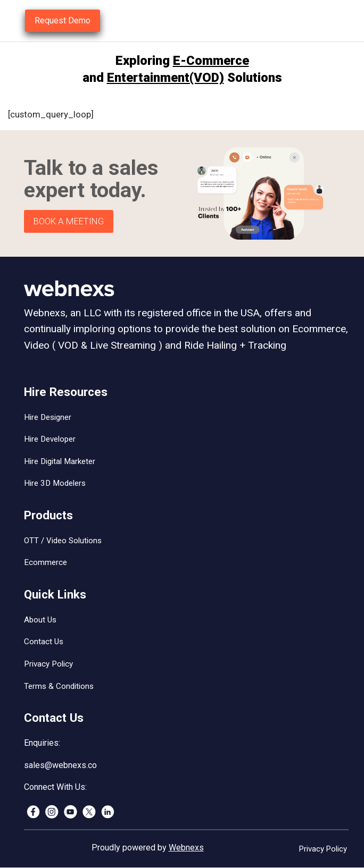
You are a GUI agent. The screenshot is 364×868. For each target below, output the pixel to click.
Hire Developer (50, 439)
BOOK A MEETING (69, 221)
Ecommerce (45, 562)
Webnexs (186, 848)
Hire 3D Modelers (55, 483)
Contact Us (44, 642)
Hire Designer (48, 417)
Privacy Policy (48, 664)
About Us (40, 620)
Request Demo (63, 20)
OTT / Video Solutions (63, 541)
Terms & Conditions (59, 686)
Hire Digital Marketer (60, 461)
